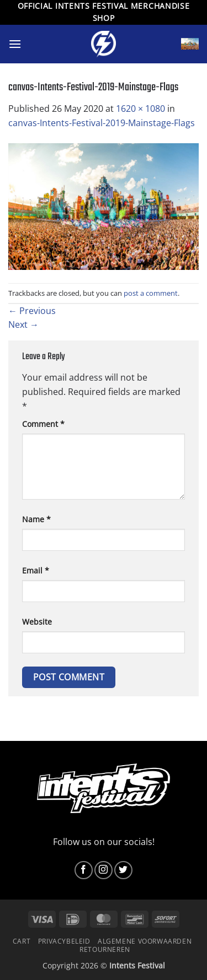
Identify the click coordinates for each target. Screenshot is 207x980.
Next (23, 324)
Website (37, 622)
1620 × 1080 (140, 109)
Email (36, 570)
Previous (32, 311)
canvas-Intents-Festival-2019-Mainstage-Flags (102, 123)
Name (36, 519)
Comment (43, 424)
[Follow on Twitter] (123, 870)
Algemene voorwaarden (145, 941)
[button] (15, 44)
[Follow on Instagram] (104, 870)
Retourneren (105, 949)
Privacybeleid (64, 941)
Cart (22, 941)
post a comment (151, 293)
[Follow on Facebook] (84, 870)
